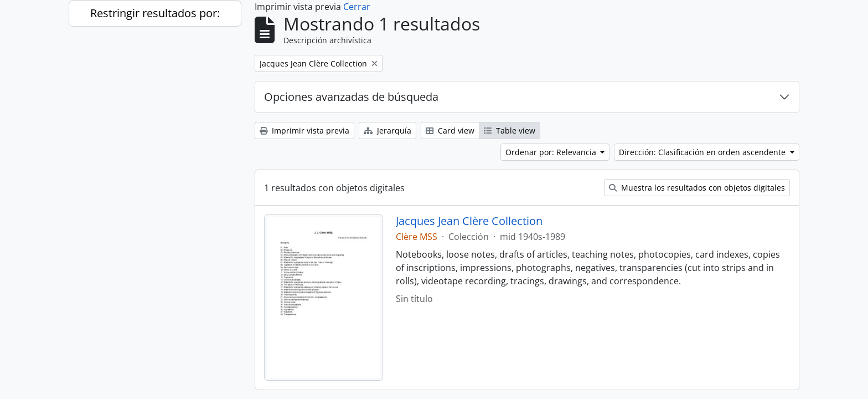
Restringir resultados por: (155, 13)
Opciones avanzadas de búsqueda (351, 97)
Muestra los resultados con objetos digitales (697, 188)
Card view (450, 131)
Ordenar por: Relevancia (552, 152)
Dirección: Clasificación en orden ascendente (703, 152)
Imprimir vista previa (304, 131)
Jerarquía (387, 131)
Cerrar (357, 7)
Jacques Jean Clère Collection (469, 221)
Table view (510, 131)
